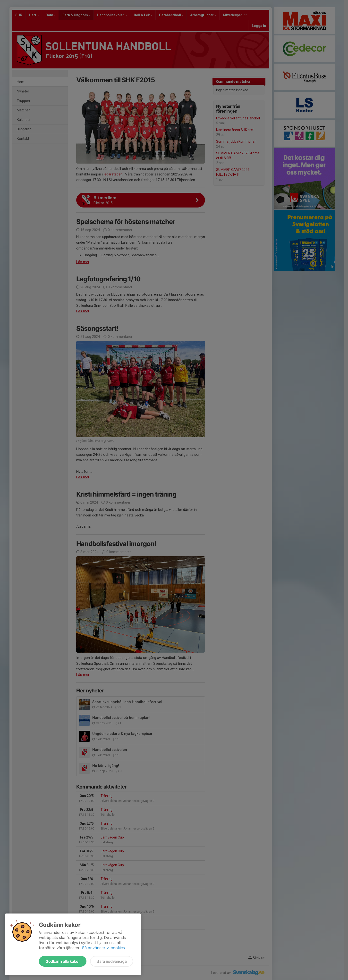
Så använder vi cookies (103, 948)
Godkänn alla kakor (63, 961)
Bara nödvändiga (112, 961)
